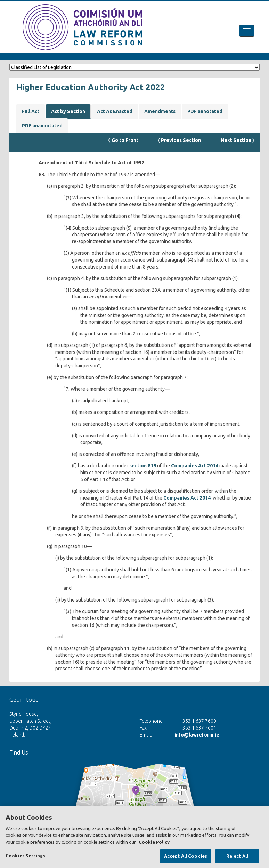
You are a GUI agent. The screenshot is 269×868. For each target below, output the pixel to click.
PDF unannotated (42, 126)
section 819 (143, 466)
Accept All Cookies (186, 856)
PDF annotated (205, 111)
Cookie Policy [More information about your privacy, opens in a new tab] (154, 842)
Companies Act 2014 (195, 466)
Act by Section (68, 111)
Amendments (160, 111)
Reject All (237, 856)
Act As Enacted (115, 111)
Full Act (31, 111)
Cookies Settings (25, 856)
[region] (134, 837)
